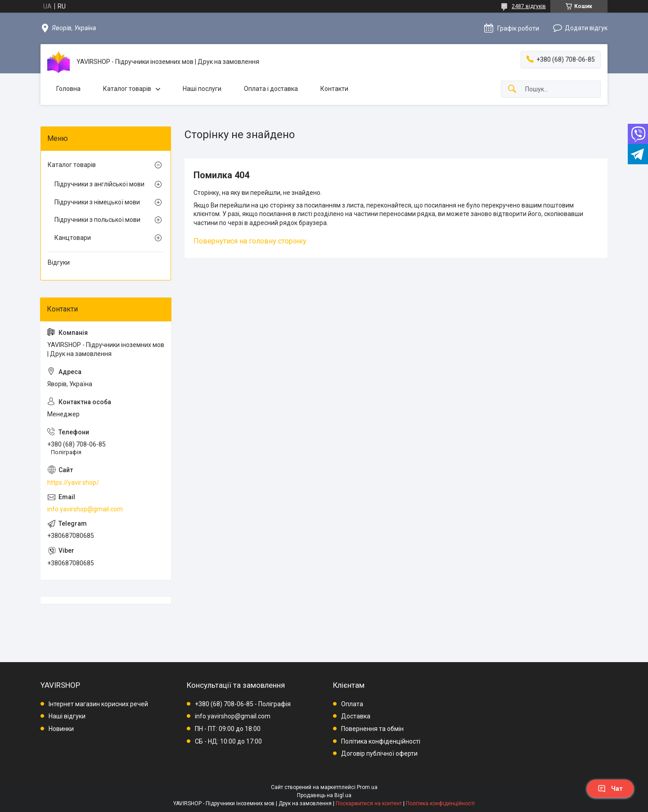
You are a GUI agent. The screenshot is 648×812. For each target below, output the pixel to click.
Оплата (352, 704)
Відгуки (59, 262)
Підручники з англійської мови (99, 184)
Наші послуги (202, 89)
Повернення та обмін (372, 729)
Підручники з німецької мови (97, 202)
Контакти (334, 89)
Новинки (61, 729)
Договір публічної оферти (379, 753)
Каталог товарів (127, 89)
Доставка (356, 716)
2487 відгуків (529, 6)
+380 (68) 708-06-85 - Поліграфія (243, 704)
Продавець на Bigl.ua (324, 795)
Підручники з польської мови (97, 220)
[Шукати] (512, 89)
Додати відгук (586, 28)
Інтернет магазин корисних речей (98, 704)
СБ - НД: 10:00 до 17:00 (228, 741)
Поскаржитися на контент (369, 803)
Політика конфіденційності (381, 741)
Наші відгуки (67, 716)
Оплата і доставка (271, 89)
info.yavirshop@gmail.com (85, 509)
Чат (610, 789)
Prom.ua (367, 787)
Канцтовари (73, 238)
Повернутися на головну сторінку (250, 241)
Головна (68, 89)
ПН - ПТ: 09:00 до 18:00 (228, 729)
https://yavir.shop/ (73, 483)
